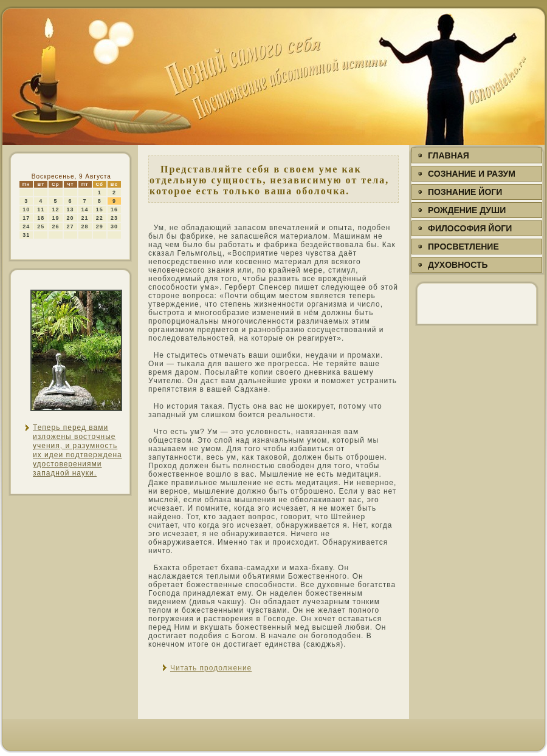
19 (55, 218)
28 (85, 226)
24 (26, 226)
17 (26, 218)
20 (71, 218)
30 (114, 226)
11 (41, 209)
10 (26, 209)
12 (55, 209)
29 (100, 226)
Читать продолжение (211, 668)
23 (114, 218)
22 (100, 218)
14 (85, 209)
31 (26, 235)
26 (55, 226)
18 (41, 218)
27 (71, 226)
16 (114, 209)
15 (100, 209)
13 (71, 209)
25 (41, 226)
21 (85, 218)
